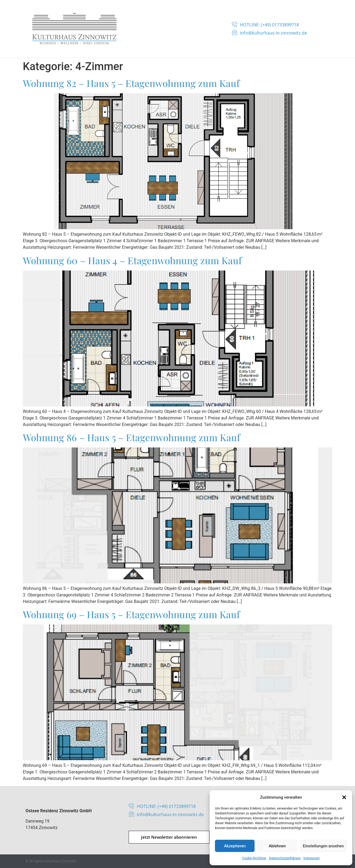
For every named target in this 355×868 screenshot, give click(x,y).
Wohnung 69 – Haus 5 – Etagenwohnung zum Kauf (131, 614)
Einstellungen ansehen (323, 846)
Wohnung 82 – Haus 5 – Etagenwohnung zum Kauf (131, 83)
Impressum (312, 858)
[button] (344, 797)
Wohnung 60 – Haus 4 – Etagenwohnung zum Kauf (132, 260)
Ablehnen (277, 846)
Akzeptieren (235, 846)
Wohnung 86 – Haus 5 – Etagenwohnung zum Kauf (131, 437)
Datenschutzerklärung (285, 858)
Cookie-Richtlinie (254, 858)
